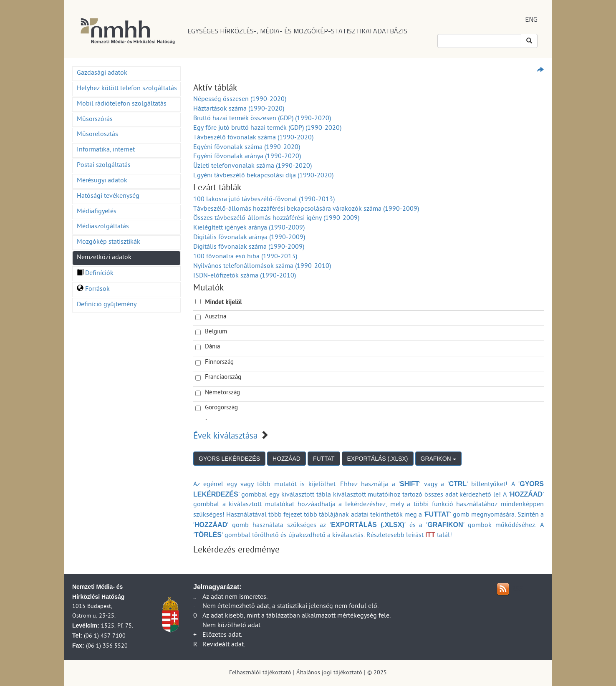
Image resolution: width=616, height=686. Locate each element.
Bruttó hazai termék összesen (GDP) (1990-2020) (262, 119)
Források (93, 290)
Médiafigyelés (97, 212)
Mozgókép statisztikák (109, 242)
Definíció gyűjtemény (107, 305)
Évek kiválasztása (225, 437)
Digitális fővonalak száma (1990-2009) (249, 247)
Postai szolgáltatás (104, 166)
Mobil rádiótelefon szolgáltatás (122, 104)
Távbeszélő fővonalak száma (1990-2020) (253, 138)
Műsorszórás (95, 120)
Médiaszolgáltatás (103, 227)
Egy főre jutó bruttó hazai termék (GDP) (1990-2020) (267, 129)
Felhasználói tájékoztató (260, 673)
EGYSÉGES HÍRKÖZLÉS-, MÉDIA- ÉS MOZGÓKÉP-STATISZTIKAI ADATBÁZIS (297, 31)
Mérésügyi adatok (102, 181)
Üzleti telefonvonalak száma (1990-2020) (252, 166)
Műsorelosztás (97, 135)
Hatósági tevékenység (108, 197)
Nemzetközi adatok (104, 258)
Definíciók (95, 274)
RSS (517, 590)
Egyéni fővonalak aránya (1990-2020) (247, 157)
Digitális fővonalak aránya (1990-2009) (249, 238)
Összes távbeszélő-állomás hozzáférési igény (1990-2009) (276, 219)
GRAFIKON (438, 459)
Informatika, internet (106, 150)
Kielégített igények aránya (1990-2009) (249, 228)
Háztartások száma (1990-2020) (239, 109)
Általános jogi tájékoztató (329, 673)
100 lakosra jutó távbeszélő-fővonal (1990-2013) (264, 200)
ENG (531, 19)
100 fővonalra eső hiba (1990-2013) (245, 257)
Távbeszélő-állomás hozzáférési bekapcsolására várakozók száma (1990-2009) (306, 209)
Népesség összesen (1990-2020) (240, 100)
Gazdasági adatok (102, 73)
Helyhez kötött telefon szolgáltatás (127, 89)
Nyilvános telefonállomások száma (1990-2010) (262, 267)
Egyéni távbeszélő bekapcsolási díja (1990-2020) (263, 176)
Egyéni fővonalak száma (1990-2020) (247, 148)
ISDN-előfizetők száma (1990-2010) (245, 276)
